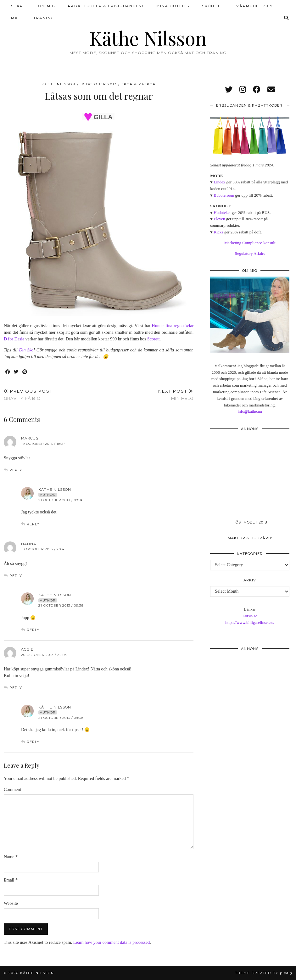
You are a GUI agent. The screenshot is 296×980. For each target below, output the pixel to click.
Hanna (29, 544)
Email (11, 880)
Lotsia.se (250, 616)
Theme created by (264, 973)
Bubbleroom (224, 195)
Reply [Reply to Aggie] (16, 688)
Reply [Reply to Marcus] (16, 470)
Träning (44, 18)
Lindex (219, 182)
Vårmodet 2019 (254, 6)
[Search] (287, 18)
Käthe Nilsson (148, 38)
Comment (12, 790)
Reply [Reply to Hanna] (16, 576)
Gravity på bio (28, 395)
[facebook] (257, 90)
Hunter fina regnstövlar (173, 326)
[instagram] (243, 90)
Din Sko (26, 350)
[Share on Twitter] (17, 372)
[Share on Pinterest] (25, 372)
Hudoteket (222, 213)
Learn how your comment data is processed (112, 942)
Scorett (154, 339)
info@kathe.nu (250, 411)
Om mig (47, 6)
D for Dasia (14, 339)
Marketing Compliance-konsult (250, 243)
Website (11, 903)
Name (11, 857)
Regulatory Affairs (250, 253)
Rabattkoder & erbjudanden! (106, 6)
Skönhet (213, 6)
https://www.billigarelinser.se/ (250, 622)
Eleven (219, 219)
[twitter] (229, 90)
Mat (16, 18)
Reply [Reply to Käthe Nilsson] (33, 524)
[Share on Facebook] (8, 372)
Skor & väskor (139, 84)
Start (18, 6)
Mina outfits (173, 6)
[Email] (271, 90)
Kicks (218, 232)
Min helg (176, 395)
